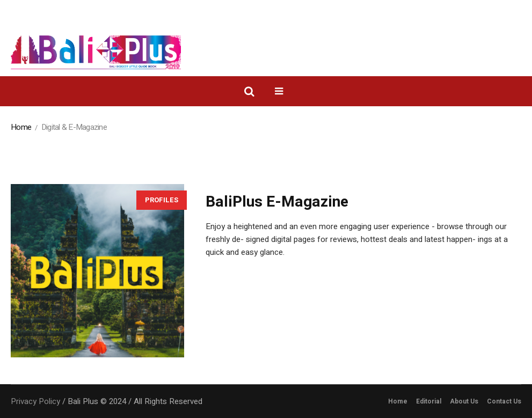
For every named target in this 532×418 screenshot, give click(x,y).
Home (21, 127)
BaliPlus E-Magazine (277, 202)
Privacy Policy (35, 401)
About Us (464, 401)
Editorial (429, 401)
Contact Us (504, 401)
